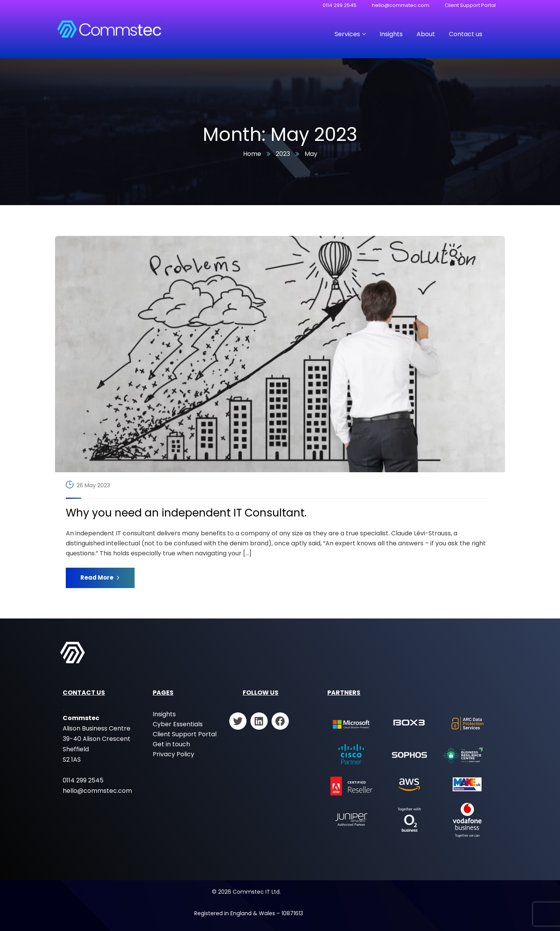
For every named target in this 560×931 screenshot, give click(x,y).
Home (252, 154)
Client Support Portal (470, 5)
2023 (283, 154)
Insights (164, 714)
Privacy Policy (173, 754)
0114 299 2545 (340, 5)
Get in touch (171, 744)
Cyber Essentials (178, 724)
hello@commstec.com (401, 5)
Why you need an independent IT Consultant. (186, 513)
